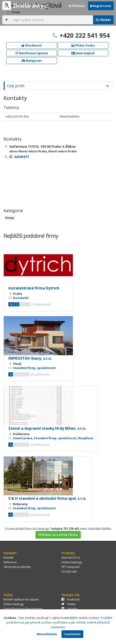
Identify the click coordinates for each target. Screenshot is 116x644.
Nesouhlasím (47, 634)
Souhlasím (72, 634)
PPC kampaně (71, 567)
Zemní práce (23, 438)
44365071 (22, 157)
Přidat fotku (83, 45)
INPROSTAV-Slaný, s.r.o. (30, 358)
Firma (10, 218)
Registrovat (101, 6)
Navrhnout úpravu (32, 53)
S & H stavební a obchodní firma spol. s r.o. (47, 498)
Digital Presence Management (23, 609)
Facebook (71, 599)
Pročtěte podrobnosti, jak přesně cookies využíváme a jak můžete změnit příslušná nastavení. (60, 622)
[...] (52, 20)
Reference (10, 562)
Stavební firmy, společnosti (34, 368)
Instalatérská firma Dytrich (34, 288)
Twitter (69, 604)
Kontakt (8, 558)
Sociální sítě (69, 572)
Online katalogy (72, 562)
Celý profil (16, 86)
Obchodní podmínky (17, 567)
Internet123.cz (71, 558)
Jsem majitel (83, 53)
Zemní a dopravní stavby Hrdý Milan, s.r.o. (47, 428)
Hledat (103, 20)
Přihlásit (77, 6)
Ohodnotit (32, 45)
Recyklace (86, 438)
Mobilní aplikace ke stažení (21, 599)
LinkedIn (69, 609)
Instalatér (21, 298)
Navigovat (32, 60)
